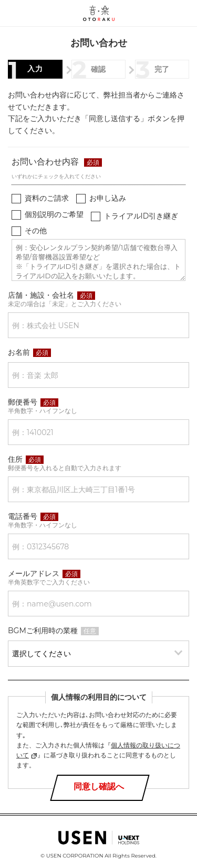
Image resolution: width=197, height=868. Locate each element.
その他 (36, 231)
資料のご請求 (47, 198)
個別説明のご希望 (54, 214)
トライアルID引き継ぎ (141, 216)
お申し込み (108, 198)
